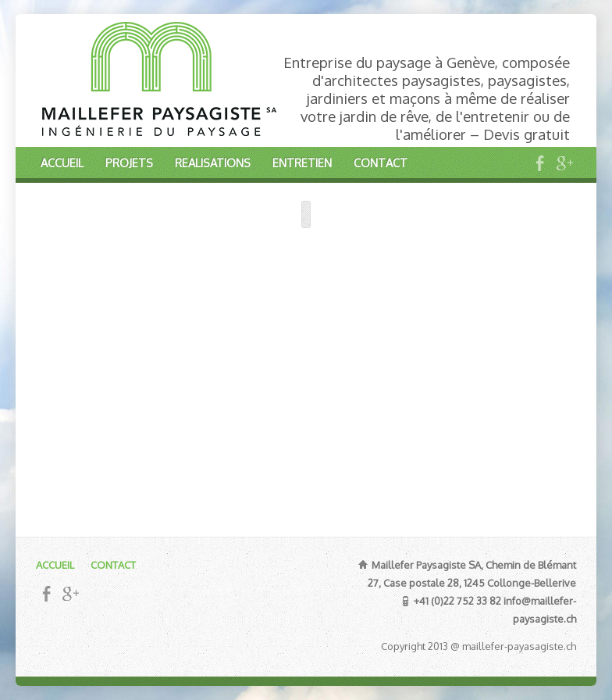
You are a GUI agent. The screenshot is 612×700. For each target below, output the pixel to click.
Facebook (540, 163)
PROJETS (129, 162)
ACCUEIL (62, 162)
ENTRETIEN (302, 162)
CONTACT (381, 162)
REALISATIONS (213, 162)
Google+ (564, 163)
